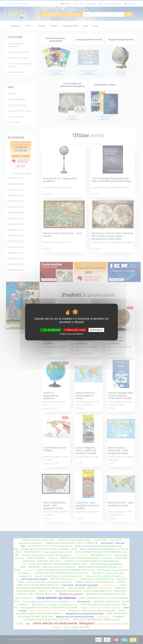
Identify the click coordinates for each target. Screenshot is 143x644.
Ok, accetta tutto (51, 330)
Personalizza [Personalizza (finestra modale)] (96, 330)
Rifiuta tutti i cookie (75, 330)
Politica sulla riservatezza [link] (71, 334)
